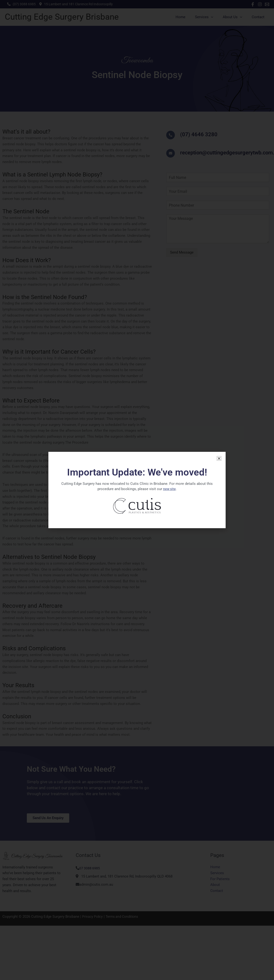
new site (169, 489)
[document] (137, 490)
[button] (219, 458)
